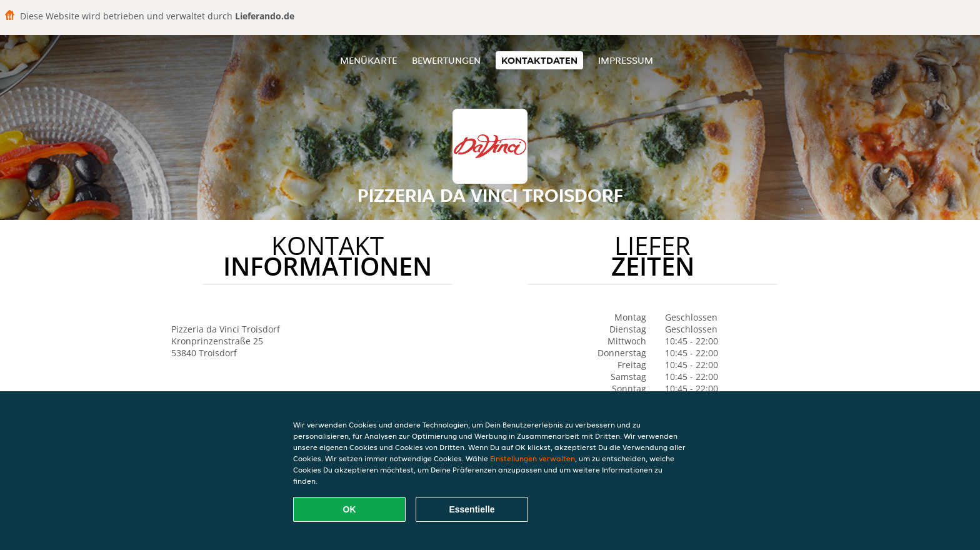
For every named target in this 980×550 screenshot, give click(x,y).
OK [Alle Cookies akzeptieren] (350, 509)
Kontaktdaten (539, 60)
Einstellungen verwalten (532, 458)
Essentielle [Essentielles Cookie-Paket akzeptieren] (472, 509)
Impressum (626, 60)
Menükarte (368, 60)
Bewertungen (446, 60)
